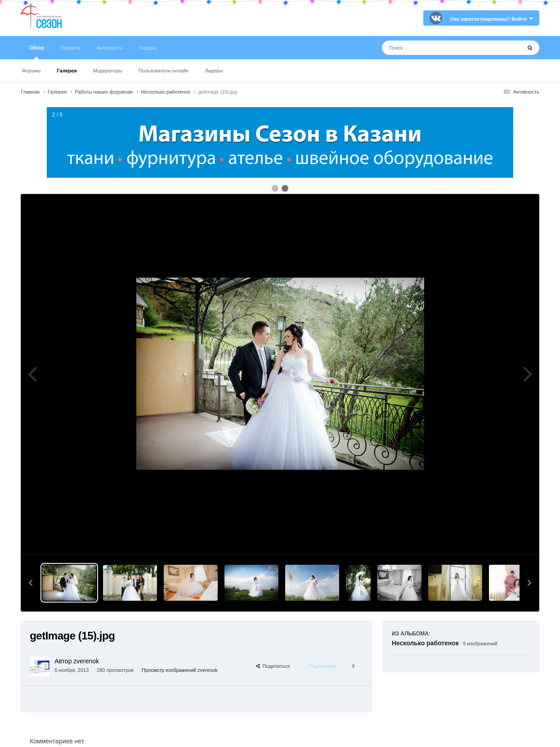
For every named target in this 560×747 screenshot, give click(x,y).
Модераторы (108, 71)
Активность (110, 48)
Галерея (67, 71)
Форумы (31, 71)
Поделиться (273, 666)
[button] (31, 583)
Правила (70, 48)
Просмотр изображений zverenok (180, 670)
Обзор (36, 52)
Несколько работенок (425, 643)
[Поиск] (435, 48)
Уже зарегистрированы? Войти (492, 19)
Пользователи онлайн (164, 71)
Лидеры (214, 71)
